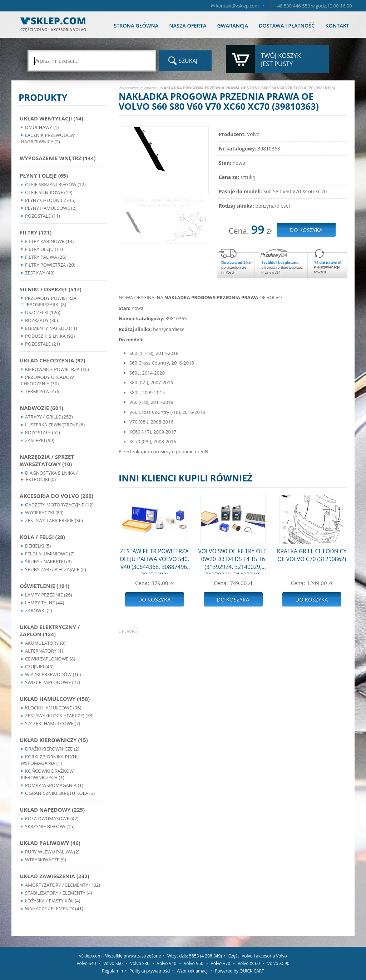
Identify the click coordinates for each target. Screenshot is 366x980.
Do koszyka (154, 599)
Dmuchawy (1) (42, 127)
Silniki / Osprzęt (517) (51, 289)
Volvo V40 (167, 963)
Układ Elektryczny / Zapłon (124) (50, 630)
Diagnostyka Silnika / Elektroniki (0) (49, 476)
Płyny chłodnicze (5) (50, 200)
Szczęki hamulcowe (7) (53, 723)
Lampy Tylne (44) (44, 603)
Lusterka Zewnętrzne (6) (55, 425)
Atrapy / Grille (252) (49, 417)
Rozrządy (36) (41, 320)
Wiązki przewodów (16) (53, 674)
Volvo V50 (194, 963)
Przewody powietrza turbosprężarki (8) (49, 301)
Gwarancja (232, 26)
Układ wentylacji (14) (51, 118)
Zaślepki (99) (40, 440)
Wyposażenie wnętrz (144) (58, 158)
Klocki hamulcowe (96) (53, 708)
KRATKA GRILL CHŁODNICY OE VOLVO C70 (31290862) (312, 555)
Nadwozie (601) (41, 408)
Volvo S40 (86, 963)
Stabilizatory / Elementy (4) (59, 893)
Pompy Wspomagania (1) (54, 785)
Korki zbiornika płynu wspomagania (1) (50, 760)
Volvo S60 (113, 963)
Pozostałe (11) (43, 216)
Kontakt (337, 26)
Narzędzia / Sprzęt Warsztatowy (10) (47, 460)
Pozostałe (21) (43, 344)
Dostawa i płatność (287, 26)
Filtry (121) (36, 232)
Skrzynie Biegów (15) (50, 826)
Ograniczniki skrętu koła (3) (60, 793)
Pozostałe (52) (43, 432)
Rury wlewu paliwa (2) (52, 852)
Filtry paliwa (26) (46, 257)
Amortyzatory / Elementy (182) (63, 885)
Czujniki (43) (39, 667)
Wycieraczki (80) (44, 513)
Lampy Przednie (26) (49, 595)
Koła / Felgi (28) (42, 537)
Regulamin (112, 971)
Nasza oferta (188, 26)
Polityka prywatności (150, 971)
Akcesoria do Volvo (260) (56, 496)
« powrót (129, 631)
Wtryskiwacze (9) (46, 860)
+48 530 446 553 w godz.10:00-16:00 (313, 6)
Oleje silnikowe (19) (49, 192)
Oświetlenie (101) (44, 586)
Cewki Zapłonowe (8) (50, 659)
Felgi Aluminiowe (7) (50, 554)
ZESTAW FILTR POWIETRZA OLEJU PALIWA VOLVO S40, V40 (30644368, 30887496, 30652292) (154, 561)
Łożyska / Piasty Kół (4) (53, 901)
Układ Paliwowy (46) (50, 843)
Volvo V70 (221, 963)
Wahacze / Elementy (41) (54, 909)
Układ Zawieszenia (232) (55, 876)
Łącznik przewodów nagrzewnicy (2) (48, 138)
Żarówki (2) (39, 610)
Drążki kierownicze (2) (52, 749)
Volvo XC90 (278, 963)
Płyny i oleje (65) (44, 175)
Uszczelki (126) (43, 312)
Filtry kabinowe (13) (49, 241)
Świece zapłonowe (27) (53, 682)
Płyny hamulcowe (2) (51, 208)
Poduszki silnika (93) (50, 336)
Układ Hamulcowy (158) (55, 699)
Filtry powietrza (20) (50, 265)
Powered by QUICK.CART (239, 971)
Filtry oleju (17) (44, 249)
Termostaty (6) (43, 391)
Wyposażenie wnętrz (137, 88)
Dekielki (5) (38, 546)
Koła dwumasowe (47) (52, 818)
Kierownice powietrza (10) (57, 369)
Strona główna (136, 26)
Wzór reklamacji (192, 971)
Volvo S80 (140, 963)
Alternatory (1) (44, 651)
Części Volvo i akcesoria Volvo (258, 956)
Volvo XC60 (249, 963)
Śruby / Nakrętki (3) (48, 561)
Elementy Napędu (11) (51, 328)
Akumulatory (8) (45, 643)
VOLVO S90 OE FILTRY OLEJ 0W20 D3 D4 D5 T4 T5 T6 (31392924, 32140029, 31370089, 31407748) (233, 561)
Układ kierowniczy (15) (54, 740)
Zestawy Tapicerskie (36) (54, 520)
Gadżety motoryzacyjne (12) (59, 505)
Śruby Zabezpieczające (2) (56, 569)
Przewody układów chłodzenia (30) (47, 380)
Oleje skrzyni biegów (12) (55, 184)
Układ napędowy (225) (52, 810)
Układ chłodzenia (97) (53, 360)
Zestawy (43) (40, 273)
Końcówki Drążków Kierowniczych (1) (47, 774)
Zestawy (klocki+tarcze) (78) (59, 716)
